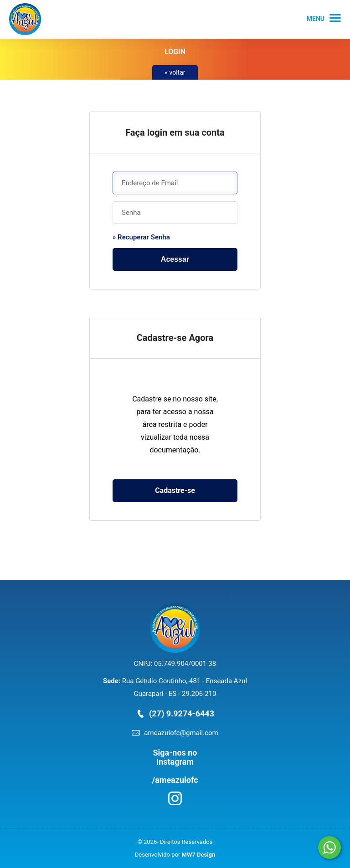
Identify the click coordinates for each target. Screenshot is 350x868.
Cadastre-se (175, 490)
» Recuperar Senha (141, 237)
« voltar (175, 72)
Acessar (175, 259)
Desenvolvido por (175, 855)
